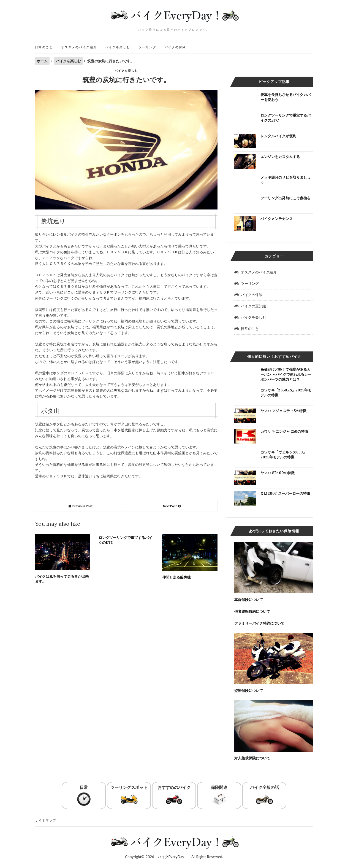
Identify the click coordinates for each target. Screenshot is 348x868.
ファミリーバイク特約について (259, 623)
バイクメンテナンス (277, 219)
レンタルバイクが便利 (278, 136)
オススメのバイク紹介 (79, 47)
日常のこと (44, 47)
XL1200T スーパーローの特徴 (285, 494)
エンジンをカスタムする (280, 157)
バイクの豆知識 (253, 306)
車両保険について (249, 600)
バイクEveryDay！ (173, 857)
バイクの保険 (175, 47)
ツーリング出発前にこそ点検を (286, 198)
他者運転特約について (252, 612)
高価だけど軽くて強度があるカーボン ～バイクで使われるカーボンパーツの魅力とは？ (286, 374)
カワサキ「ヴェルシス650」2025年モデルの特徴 (283, 455)
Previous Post (82, 506)
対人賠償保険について (252, 758)
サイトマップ (46, 820)
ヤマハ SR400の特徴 (278, 473)
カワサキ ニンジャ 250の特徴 (284, 432)
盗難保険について (249, 691)
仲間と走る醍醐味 (176, 577)
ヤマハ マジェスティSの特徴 (283, 411)
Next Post (170, 506)
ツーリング (147, 47)
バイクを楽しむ (118, 47)
